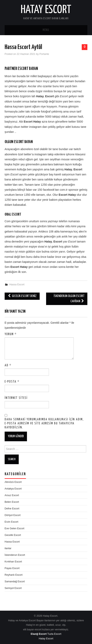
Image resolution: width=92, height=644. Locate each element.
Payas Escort (12, 568)
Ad (8, 365)
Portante (44, 54)
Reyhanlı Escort (14, 575)
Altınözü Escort (13, 482)
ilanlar (8, 548)
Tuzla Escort (54, 634)
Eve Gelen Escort (14, 528)
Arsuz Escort (12, 495)
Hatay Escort (46, 10)
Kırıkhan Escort (13, 562)
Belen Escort (12, 502)
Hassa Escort (17, 285)
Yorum (11, 334)
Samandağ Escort (15, 582)
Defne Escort (12, 509)
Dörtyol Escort (13, 515)
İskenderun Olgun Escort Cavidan (69, 299)
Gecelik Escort (13, 535)
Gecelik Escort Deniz (22, 296)
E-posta (12, 382)
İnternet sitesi (16, 398)
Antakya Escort (13, 489)
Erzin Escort (11, 522)
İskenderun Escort (15, 555)
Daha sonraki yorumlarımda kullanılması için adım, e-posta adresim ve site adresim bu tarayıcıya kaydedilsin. (44, 423)
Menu (46, 30)
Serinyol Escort (13, 588)
